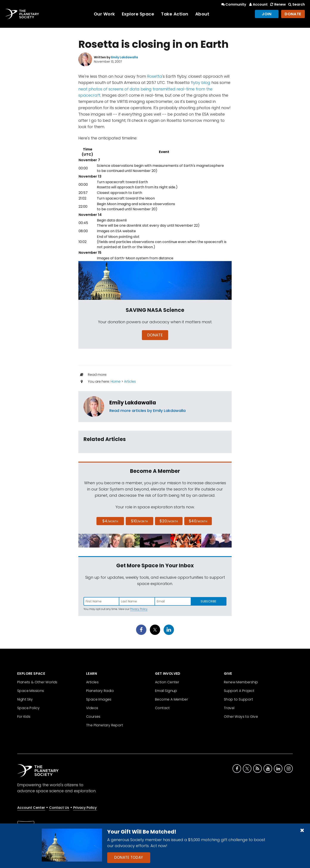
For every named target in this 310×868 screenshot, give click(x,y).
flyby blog (201, 83)
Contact (162, 708)
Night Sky (25, 699)
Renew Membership (241, 682)
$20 (169, 521)
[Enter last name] (137, 601)
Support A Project (239, 691)
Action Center (167, 682)
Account (258, 4)
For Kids (24, 717)
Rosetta (155, 76)
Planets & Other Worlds (37, 682)
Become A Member (171, 699)
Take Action (175, 14)
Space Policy (29, 708)
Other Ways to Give (241, 717)
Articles (130, 381)
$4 (110, 521)
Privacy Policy (139, 609)
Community (233, 4)
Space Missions (31, 691)
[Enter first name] (101, 601)
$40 (198, 521)
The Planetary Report (105, 725)
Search (296, 4)
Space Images (99, 699)
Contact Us (59, 808)
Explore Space (138, 14)
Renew (277, 4)
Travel (229, 708)
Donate (293, 14)
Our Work (104, 14)
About (202, 14)
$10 (139, 521)
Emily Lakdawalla (133, 403)
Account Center (31, 808)
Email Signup (166, 691)
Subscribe (208, 601)
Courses (93, 717)
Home (116, 381)
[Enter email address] (173, 601)
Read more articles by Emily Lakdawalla (147, 411)
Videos (92, 708)
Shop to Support (238, 699)
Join (267, 14)
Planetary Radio (100, 691)
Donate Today (129, 857)
